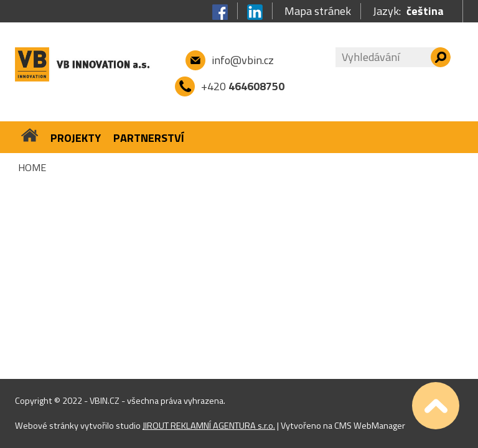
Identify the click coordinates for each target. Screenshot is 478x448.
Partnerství (149, 138)
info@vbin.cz (243, 60)
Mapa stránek (318, 11)
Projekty (76, 138)
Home (32, 167)
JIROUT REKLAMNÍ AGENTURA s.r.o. (209, 426)
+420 (243, 86)
